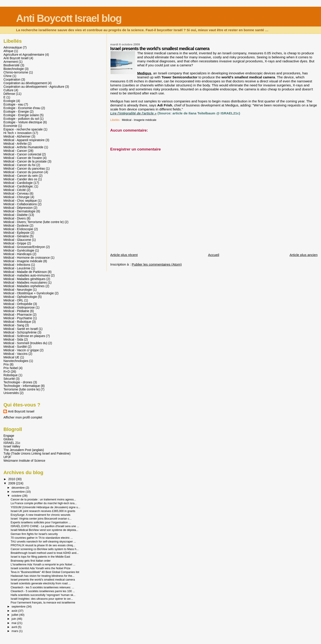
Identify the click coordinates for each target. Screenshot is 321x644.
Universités (11, 393)
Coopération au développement (25, 83)
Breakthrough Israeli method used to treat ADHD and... (45, 553)
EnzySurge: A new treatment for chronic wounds (41, 515)
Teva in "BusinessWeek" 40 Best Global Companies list (45, 572)
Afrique (8, 51)
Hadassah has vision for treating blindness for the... (43, 576)
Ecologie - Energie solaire (21, 115)
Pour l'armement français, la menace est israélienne (43, 603)
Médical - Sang (14, 325)
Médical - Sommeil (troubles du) (25, 343)
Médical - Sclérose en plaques (24, 336)
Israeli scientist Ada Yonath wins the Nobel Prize (41, 568)
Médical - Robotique (17, 322)
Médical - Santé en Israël (21, 329)
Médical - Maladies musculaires (25, 282)
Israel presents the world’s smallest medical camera (43, 580)
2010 (12, 479)
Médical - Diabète (15, 215)
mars (15, 631)
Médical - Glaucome (17, 240)
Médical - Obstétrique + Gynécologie (29, 293)
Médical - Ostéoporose (19, 307)
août (15, 611)
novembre (19, 492)
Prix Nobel (10, 368)
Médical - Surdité (15, 347)
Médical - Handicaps (17, 254)
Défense (9, 94)
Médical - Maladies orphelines (24, 286)
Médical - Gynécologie (19, 250)
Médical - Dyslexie (16, 226)
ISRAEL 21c (12, 443)
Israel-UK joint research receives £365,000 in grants (43, 511)
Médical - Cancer (15, 151)
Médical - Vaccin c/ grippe (21, 350)
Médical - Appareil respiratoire (24, 140)
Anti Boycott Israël (16, 58)
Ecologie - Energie (16, 112)
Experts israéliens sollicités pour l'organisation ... (41, 522)
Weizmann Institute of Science (24, 461)
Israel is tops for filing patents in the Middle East (40, 557)
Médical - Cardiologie (18, 183)
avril (15, 627)
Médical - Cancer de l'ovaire (23, 158)
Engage (9, 436)
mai (14, 623)
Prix (6, 364)
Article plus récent (124, 255)
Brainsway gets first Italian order (31, 561)
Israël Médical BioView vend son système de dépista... (45, 530)
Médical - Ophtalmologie (20, 297)
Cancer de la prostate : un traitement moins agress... (43, 500)
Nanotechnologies (16, 361)
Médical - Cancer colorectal (22, 154)
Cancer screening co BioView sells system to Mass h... (45, 549)
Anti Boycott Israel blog (69, 18)
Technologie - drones (18, 382)
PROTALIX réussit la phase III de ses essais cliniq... (43, 545)
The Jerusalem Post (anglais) (24, 450)
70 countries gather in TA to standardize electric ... (42, 538)
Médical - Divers (14, 218)
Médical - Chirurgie (16, 197)
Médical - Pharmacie (17, 315)
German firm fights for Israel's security (34, 534)
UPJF (7, 457)
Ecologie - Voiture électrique (23, 122)
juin (14, 619)
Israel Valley (12, 446)
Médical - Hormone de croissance (27, 258)
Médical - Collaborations (20, 204)
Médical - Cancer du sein (21, 176)
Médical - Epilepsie (16, 233)
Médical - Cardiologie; (18, 186)
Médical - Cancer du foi (19, 165)
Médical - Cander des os (20, 179)
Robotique (10, 375)
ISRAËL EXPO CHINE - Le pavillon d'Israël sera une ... (45, 526)
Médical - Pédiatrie (16, 311)
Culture (8, 90)
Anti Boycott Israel (21, 411)
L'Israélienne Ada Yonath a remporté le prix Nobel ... (43, 565)
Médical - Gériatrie (16, 236)
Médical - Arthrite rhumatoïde (23, 147)
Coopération (12, 79)
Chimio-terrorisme (16, 72)
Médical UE (11, 357)
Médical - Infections (17, 265)
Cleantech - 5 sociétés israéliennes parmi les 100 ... (43, 591)
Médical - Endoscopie (18, 229)
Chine (7, 76)
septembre (19, 606)
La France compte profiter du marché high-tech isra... (44, 503)
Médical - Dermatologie (19, 211)
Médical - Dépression (18, 208)
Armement (10, 62)
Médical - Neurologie (18, 290)
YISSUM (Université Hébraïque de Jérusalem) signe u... (45, 507)
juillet (15, 615)
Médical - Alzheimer (17, 136)
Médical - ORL (13, 300)
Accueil (214, 255)
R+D (6, 372)
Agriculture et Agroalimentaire (24, 55)
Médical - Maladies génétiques (24, 279)
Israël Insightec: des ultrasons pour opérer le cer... (42, 599)
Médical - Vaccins (15, 354)
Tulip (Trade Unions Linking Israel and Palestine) (37, 453)
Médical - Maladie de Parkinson (25, 272)
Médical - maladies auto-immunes (27, 275)
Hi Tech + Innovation (17, 133)
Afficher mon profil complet (23, 417)
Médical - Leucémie (17, 268)
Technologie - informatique (22, 386)
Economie (10, 126)
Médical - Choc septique (20, 201)
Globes (8, 439)
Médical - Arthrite (15, 144)
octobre (17, 496)
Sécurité (9, 379)
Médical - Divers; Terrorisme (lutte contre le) (33, 222)
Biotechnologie (14, 69)
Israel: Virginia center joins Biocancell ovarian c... (41, 519)
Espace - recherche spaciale (23, 129)
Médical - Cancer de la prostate (25, 161)
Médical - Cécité (14, 190)
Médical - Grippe (15, 243)
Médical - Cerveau (16, 193)
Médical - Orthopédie (18, 304)
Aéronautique (13, 47)
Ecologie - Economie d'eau (22, 108)
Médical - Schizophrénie (20, 332)
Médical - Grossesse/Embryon (24, 247)
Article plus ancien (304, 255)
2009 (12, 483)
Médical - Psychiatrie (18, 318)
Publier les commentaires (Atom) (157, 264)
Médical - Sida (13, 339)
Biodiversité (11, 65)
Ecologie (9, 101)
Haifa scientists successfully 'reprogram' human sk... (43, 595)
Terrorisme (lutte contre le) (22, 389)
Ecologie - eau (13, 104)
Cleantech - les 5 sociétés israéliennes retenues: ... (42, 587)
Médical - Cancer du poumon (23, 172)
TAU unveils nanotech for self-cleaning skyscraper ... (43, 542)
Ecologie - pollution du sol (21, 119)
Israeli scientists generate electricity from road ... (41, 583)
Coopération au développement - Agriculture (34, 87)
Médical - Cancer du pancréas (24, 169)
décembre (19, 488)
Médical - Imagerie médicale (139, 120)
